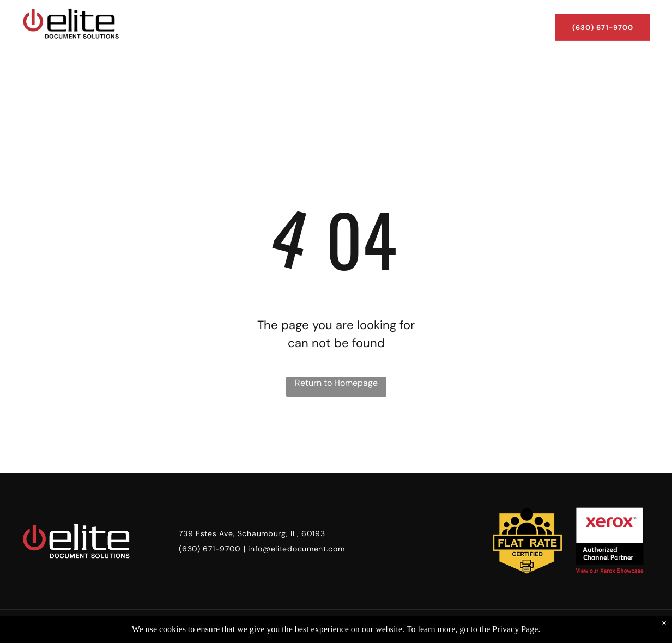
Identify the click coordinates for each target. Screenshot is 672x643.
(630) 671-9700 (210, 549)
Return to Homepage (336, 383)
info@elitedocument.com (296, 549)
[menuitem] (161, 17)
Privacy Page (515, 629)
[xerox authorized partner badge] (609, 541)
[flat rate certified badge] (528, 541)
